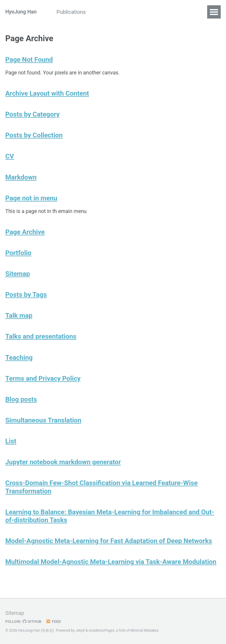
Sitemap (18, 277)
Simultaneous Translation (43, 425)
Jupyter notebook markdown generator (63, 468)
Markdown (21, 179)
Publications (73, 12)
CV (102, 12)
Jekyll (80, 631)
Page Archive (25, 235)
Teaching (19, 362)
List (11, 447)
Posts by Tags (26, 298)
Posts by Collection (34, 137)
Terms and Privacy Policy (43, 383)
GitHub (33, 622)
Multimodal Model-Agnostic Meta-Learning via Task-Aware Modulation (111, 568)
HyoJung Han (21, 12)
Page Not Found (29, 60)
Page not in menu (31, 200)
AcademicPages (102, 631)
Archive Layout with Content (47, 94)
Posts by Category (33, 116)
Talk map (19, 319)
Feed (54, 622)
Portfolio (18, 256)
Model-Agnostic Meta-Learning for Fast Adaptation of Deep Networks (109, 547)
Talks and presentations (41, 341)
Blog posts (21, 404)
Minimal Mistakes (146, 631)
